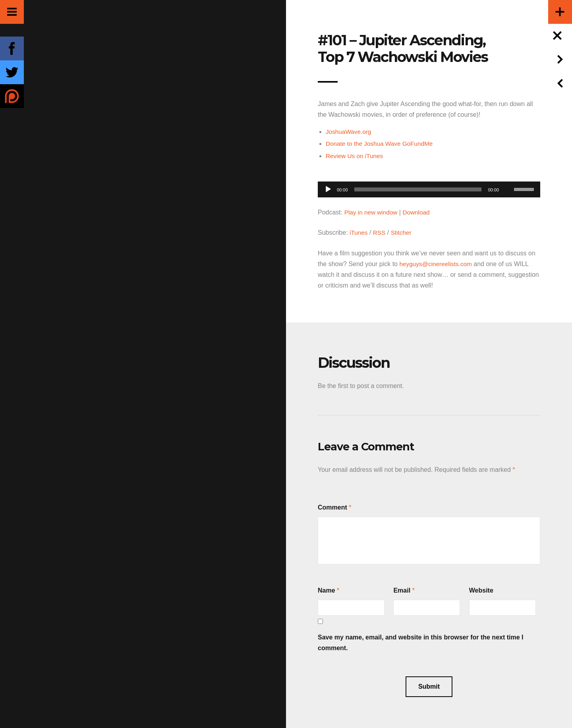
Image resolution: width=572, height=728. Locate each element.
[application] (429, 187)
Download (419, 212)
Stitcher (403, 232)
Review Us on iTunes (356, 155)
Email (402, 590)
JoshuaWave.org (349, 132)
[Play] (328, 189)
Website (481, 590)
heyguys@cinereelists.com (437, 263)
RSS (380, 232)
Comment (332, 507)
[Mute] (508, 177)
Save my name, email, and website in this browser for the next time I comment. (421, 642)
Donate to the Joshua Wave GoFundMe (382, 144)
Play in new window (372, 212)
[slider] (418, 189)
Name (327, 590)
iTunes (359, 232)
